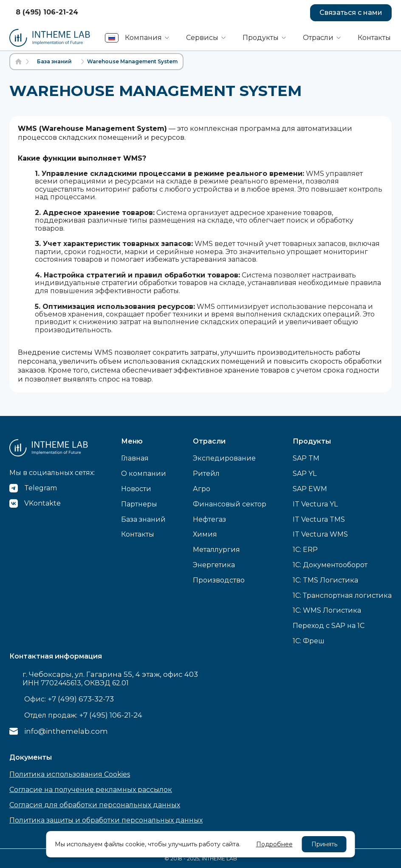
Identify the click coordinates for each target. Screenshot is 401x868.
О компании (144, 474)
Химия (205, 534)
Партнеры (139, 504)
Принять (324, 844)
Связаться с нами (351, 13)
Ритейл (206, 474)
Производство (219, 580)
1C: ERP (305, 550)
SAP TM (306, 458)
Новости (136, 489)
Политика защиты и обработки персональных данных (106, 820)
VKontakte (42, 503)
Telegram (41, 488)
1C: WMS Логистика (327, 610)
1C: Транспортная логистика (342, 595)
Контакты (374, 38)
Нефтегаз (209, 519)
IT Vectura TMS (319, 519)
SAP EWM (310, 489)
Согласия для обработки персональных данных (95, 805)
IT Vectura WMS (320, 534)
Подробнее (274, 844)
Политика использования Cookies (70, 774)
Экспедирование (224, 458)
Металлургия (216, 550)
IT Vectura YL (315, 504)
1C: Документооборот (330, 565)
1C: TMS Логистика (325, 580)
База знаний (143, 519)
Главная (135, 458)
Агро (202, 489)
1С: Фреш (309, 641)
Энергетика (214, 565)
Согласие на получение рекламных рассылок (91, 790)
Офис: (69, 699)
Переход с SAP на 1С (329, 626)
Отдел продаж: (83, 715)
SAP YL (305, 474)
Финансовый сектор (230, 504)
